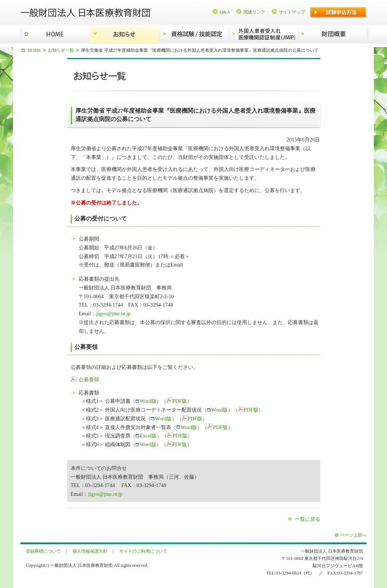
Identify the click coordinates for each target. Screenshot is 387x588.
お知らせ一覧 (61, 50)
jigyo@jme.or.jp (113, 314)
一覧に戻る (308, 519)
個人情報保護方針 (90, 551)
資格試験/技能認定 (193, 34)
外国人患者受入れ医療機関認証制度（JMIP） (263, 34)
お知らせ (124, 34)
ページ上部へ (353, 535)
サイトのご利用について (143, 551)
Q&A (225, 12)
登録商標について (43, 551)
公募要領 (89, 379)
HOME (55, 34)
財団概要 (332, 34)
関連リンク (254, 12)
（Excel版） (146, 436)
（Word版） (146, 401)
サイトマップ (292, 12)
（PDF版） (177, 401)
